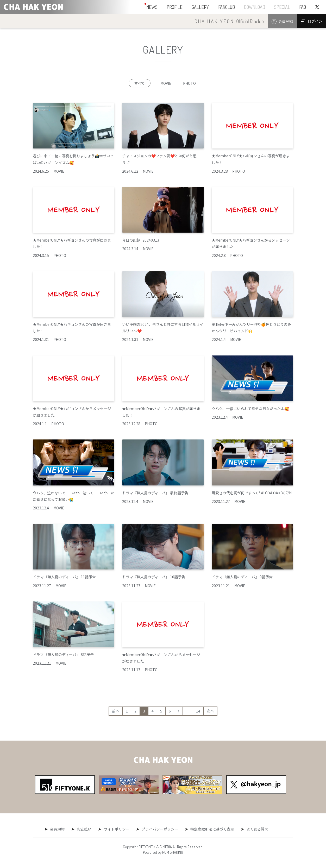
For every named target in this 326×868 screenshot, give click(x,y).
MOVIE (166, 83)
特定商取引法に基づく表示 (211, 829)
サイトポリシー (117, 829)
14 (198, 711)
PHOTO (189, 83)
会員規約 (59, 829)
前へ (116, 711)
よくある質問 (256, 829)
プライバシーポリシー (159, 829)
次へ (210, 711)
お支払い (85, 829)
